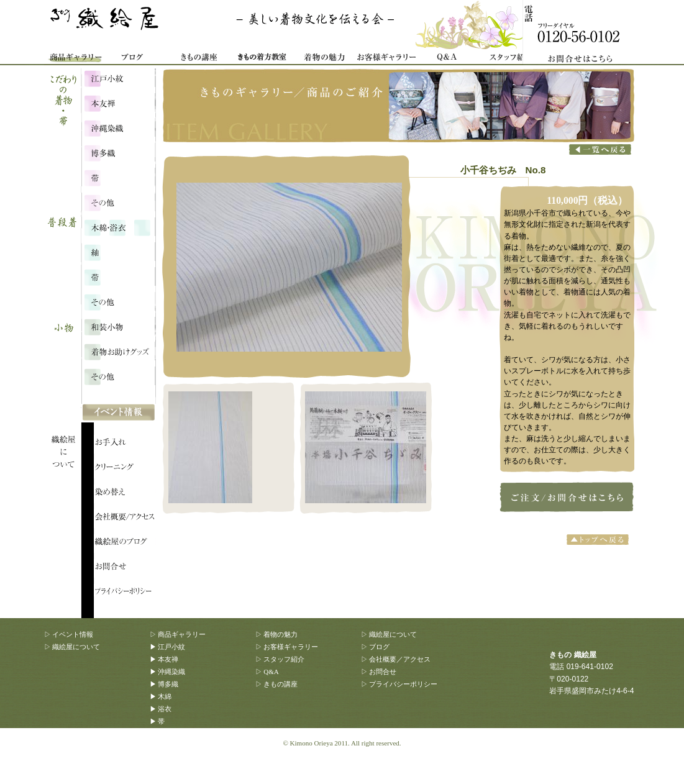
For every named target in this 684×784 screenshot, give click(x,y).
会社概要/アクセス (125, 519)
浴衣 (118, 252)
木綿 (118, 227)
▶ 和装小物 (168, 746)
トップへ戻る (599, 540)
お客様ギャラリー (386, 59)
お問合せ (585, 33)
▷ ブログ (376, 647)
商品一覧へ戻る (600, 150)
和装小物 (118, 326)
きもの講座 (199, 59)
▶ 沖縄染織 (168, 672)
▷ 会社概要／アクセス (396, 659)
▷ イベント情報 (69, 634)
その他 (118, 301)
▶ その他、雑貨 (175, 771)
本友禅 (118, 103)
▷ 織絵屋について (72, 647)
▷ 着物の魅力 (277, 634)
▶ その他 (164, 734)
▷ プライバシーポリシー (399, 684)
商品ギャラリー (75, 59)
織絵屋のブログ (125, 544)
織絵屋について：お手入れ (125, 444)
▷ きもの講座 (277, 684)
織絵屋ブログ (137, 59)
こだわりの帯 (118, 177)
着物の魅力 (324, 59)
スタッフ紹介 (510, 59)
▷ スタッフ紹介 (280, 659)
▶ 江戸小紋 (168, 647)
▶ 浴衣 (161, 709)
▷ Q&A (267, 672)
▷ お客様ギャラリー (287, 647)
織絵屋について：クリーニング (125, 469)
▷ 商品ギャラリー (178, 634)
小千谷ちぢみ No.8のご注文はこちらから (564, 496)
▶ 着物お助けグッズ (181, 759)
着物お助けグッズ (118, 351)
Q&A (448, 59)
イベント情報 (119, 413)
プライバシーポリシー (125, 593)
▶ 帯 (157, 721)
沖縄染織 (118, 127)
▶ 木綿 (161, 696)
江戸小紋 (118, 78)
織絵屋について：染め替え (125, 494)
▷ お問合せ (379, 672)
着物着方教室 (262, 59)
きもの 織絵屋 (106, 25)
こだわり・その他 (118, 202)
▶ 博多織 (164, 684)
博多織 (118, 152)
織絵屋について (69, 404)
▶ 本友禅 (164, 659)
